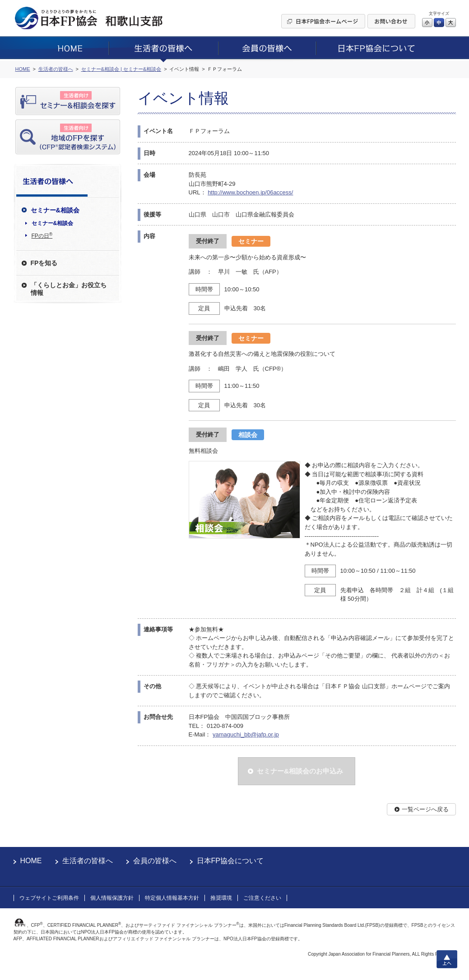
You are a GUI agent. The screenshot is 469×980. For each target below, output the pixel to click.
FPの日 (42, 235)
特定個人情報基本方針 (172, 898)
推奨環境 (221, 898)
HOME (31, 861)
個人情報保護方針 (112, 898)
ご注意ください (262, 898)
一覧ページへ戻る (425, 809)
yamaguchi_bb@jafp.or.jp (246, 734)
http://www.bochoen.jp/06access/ (250, 192)
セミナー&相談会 (53, 223)
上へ (447, 959)
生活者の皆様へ (88, 861)
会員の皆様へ (155, 861)
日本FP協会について (230, 861)
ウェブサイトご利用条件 (49, 898)
